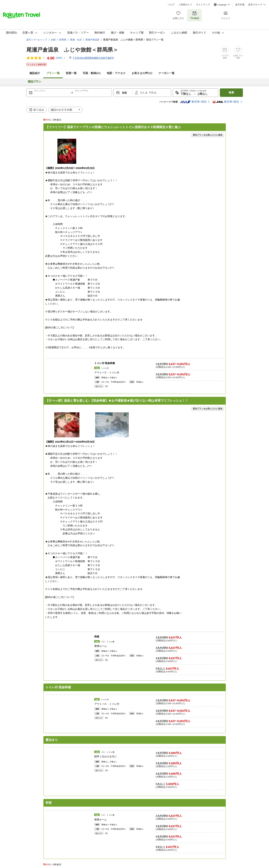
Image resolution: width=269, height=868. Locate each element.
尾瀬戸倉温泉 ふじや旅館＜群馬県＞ (72, 50)
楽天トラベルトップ (37, 40)
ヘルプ (171, 5)
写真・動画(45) (92, 73)
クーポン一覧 (166, 73)
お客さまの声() (142, 73)
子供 (151, 93)
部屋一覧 (71, 73)
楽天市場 (240, 5)
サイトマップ (203, 5)
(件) (61, 58)
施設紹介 (35, 73)
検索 (231, 93)
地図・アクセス (116, 73)
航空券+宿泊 (193, 102)
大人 (143, 93)
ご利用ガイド (185, 5)
